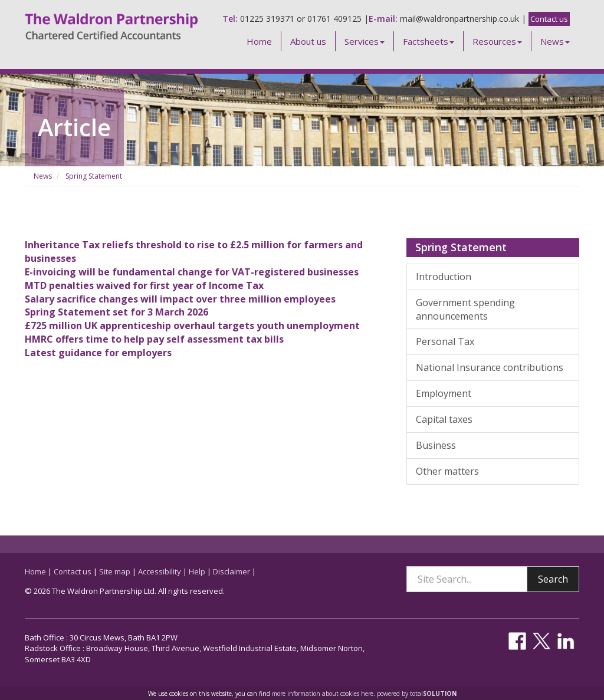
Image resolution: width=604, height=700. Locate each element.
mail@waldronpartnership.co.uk (459, 19)
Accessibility (160, 571)
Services (365, 41)
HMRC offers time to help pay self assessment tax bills (154, 339)
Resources (497, 41)
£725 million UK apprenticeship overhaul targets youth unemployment (192, 326)
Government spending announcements (465, 309)
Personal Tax (445, 341)
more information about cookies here (323, 694)
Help (197, 571)
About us (308, 41)
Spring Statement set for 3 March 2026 (116, 312)
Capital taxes (444, 419)
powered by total (417, 694)
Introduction (444, 277)
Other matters (447, 471)
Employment (444, 393)
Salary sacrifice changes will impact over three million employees (180, 299)
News (555, 41)
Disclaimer (232, 571)
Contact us (549, 19)
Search (553, 579)
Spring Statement (94, 176)
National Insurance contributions (490, 367)
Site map (115, 571)
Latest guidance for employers (98, 353)
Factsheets (429, 41)
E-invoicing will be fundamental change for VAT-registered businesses (192, 272)
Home (259, 41)
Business (436, 445)
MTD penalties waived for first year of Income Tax (144, 285)
